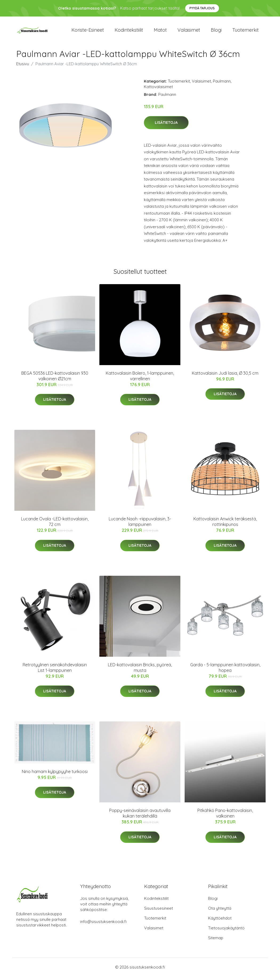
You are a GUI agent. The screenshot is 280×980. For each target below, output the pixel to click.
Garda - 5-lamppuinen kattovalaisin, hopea (225, 671)
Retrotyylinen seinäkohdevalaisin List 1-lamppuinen (55, 671)
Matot (160, 32)
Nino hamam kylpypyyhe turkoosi (55, 775)
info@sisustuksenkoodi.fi (103, 925)
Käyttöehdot (220, 922)
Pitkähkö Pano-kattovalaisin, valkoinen (225, 817)
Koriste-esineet (88, 32)
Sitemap (216, 942)
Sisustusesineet (159, 912)
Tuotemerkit (245, 32)
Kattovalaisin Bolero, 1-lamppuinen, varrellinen (140, 380)
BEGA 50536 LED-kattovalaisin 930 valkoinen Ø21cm (55, 380)
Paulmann (222, 85)
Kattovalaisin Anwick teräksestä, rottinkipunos (225, 525)
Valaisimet (189, 32)
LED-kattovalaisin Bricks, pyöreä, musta (140, 671)
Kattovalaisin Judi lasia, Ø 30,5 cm (225, 377)
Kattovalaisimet (158, 90)
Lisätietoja (166, 126)
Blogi (216, 32)
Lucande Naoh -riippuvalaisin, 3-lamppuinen (140, 525)
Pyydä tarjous (202, 8)
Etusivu (23, 68)
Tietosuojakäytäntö (226, 932)
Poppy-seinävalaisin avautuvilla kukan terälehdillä (140, 817)
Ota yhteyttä (220, 912)
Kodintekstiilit (129, 32)
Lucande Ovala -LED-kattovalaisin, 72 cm (55, 525)
